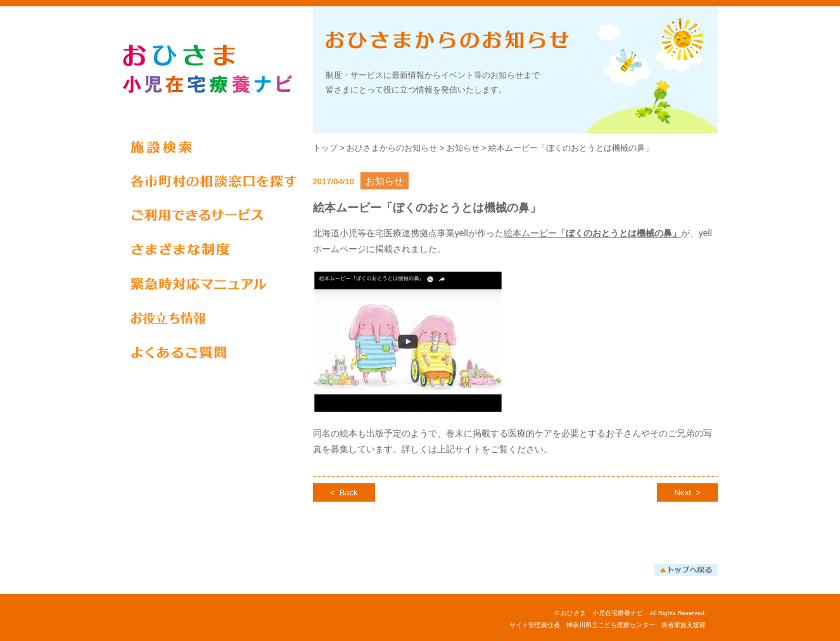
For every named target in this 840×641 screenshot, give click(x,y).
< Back (344, 492)
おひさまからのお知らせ (392, 148)
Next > (687, 492)
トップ (325, 148)
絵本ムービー (592, 233)
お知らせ (463, 148)
